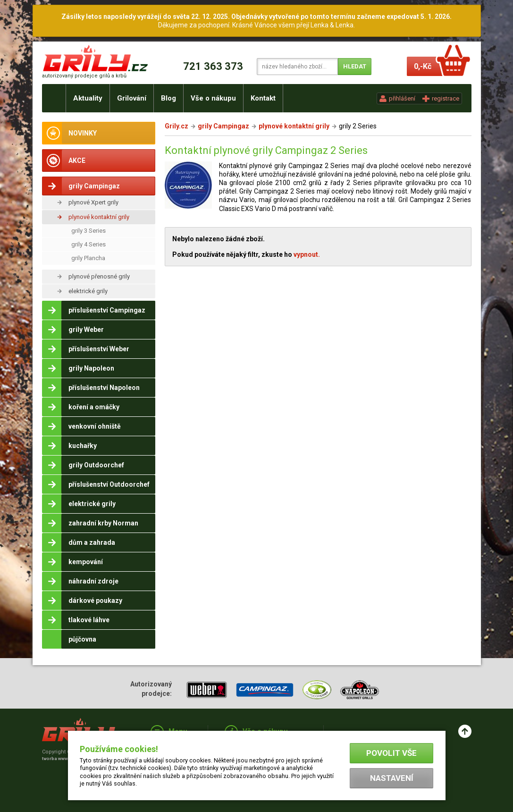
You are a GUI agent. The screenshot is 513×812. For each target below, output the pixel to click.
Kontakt (263, 98)
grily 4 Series (88, 244)
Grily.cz (177, 126)
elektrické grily (88, 291)
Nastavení (392, 778)
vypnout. (307, 254)
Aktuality (88, 98)
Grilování (132, 98)
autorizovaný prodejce (84, 76)
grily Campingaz (223, 126)
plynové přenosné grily (99, 276)
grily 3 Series (88, 231)
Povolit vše (391, 753)
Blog (168, 98)
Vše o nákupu (213, 98)
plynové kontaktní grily (99, 217)
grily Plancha (88, 258)
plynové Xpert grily (93, 202)
